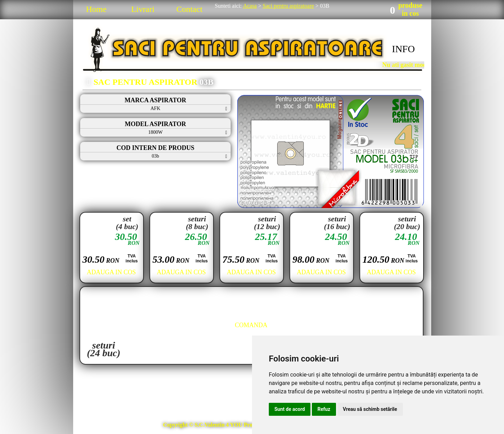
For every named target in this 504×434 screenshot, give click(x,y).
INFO (403, 49)
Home (96, 9)
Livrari (143, 9)
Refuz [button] (324, 409)
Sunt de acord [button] (290, 409)
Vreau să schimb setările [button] (370, 409)
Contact (190, 9)
